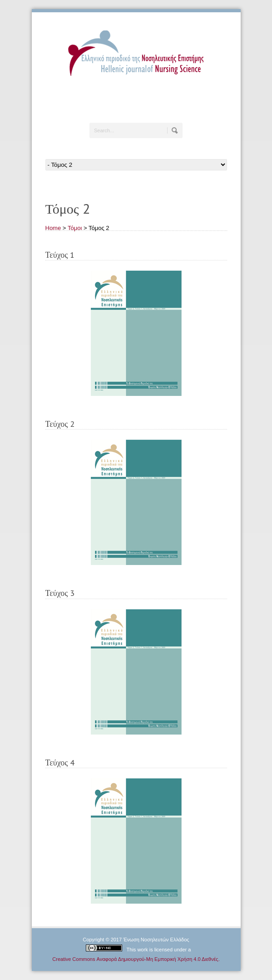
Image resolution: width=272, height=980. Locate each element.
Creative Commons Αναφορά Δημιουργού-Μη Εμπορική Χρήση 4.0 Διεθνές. (136, 959)
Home (53, 228)
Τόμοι (75, 228)
